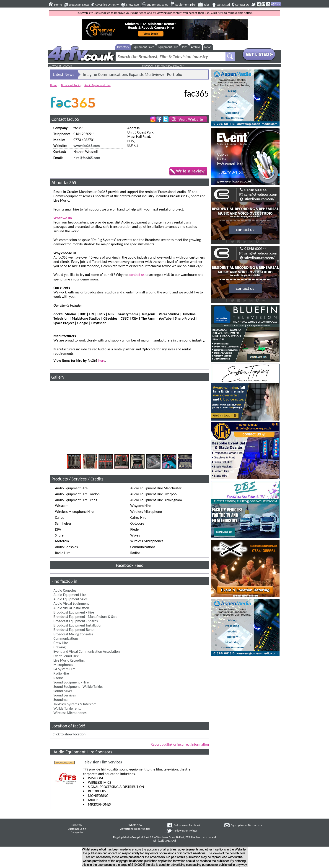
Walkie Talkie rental (68, 708)
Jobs (207, 5)
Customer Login (77, 829)
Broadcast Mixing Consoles (73, 634)
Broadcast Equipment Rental (74, 630)
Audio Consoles (65, 590)
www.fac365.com (87, 146)
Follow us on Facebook (187, 825)
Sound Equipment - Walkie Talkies (78, 687)
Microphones (63, 665)
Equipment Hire (185, 5)
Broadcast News (79, 5)
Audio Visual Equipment (71, 603)
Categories (77, 832)
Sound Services (65, 695)
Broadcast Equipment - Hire (74, 612)
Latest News (64, 74)
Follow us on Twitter (185, 831)
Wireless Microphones (70, 713)
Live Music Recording (69, 660)
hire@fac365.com (87, 158)
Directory (123, 47)
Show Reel (133, 5)
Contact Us (242, 5)
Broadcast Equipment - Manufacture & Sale (85, 617)
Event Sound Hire (66, 656)
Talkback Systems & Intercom (75, 704)
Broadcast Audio (71, 85)
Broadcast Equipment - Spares (76, 621)
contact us (137, 275)
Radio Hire (61, 673)
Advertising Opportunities (135, 829)
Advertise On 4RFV (107, 5)
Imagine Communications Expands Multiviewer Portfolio (132, 74)
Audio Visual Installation (71, 608)
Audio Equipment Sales (71, 599)
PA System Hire (65, 669)
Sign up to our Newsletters (247, 825)
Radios (58, 678)
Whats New (135, 825)
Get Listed (223, 5)
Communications (66, 638)
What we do (63, 218)
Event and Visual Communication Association (87, 651)
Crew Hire (61, 643)
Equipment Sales (157, 5)
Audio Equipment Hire (97, 85)
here (220, 13)
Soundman (62, 700)
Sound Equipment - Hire (71, 682)
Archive (196, 47)
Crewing (60, 647)
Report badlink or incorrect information (180, 744)
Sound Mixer (63, 691)
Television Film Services (102, 762)
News (208, 47)
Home (58, 5)
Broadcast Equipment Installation (78, 625)
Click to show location (69, 734)
